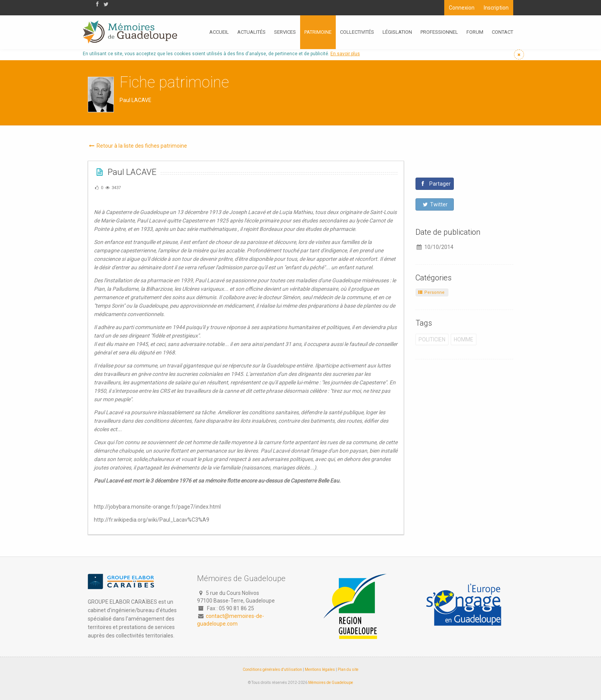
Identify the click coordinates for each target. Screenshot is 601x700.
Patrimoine (318, 32)
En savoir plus (345, 54)
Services (285, 32)
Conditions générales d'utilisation (272, 670)
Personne (431, 292)
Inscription (496, 8)
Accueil (219, 32)
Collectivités (357, 32)
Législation (397, 32)
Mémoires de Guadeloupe (331, 683)
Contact (502, 32)
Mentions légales (320, 670)
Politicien (432, 339)
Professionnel (439, 32)
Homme (464, 339)
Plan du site (348, 670)
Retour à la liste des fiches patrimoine (137, 146)
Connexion (462, 8)
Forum (475, 32)
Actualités (251, 32)
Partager (436, 184)
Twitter (435, 204)
